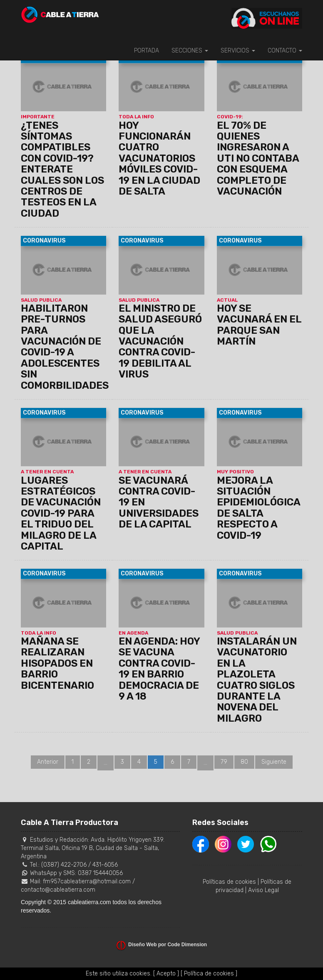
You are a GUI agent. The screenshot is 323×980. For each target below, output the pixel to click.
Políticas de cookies (229, 882)
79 (224, 762)
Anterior (48, 762)
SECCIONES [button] (190, 51)
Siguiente (274, 762)
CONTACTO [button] (285, 51)
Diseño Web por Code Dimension (168, 945)
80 (244, 762)
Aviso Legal (263, 890)
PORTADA (147, 51)
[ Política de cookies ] (209, 974)
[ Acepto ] (166, 974)
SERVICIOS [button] (238, 51)
